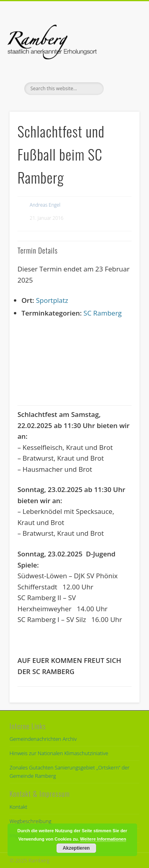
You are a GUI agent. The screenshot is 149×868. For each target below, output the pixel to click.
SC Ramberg (103, 313)
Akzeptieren (76, 848)
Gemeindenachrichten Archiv (43, 739)
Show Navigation (120, 71)
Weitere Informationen (103, 839)
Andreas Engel (45, 205)
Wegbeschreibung (30, 821)
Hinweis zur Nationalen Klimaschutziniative (59, 753)
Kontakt (18, 807)
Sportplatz (52, 300)
